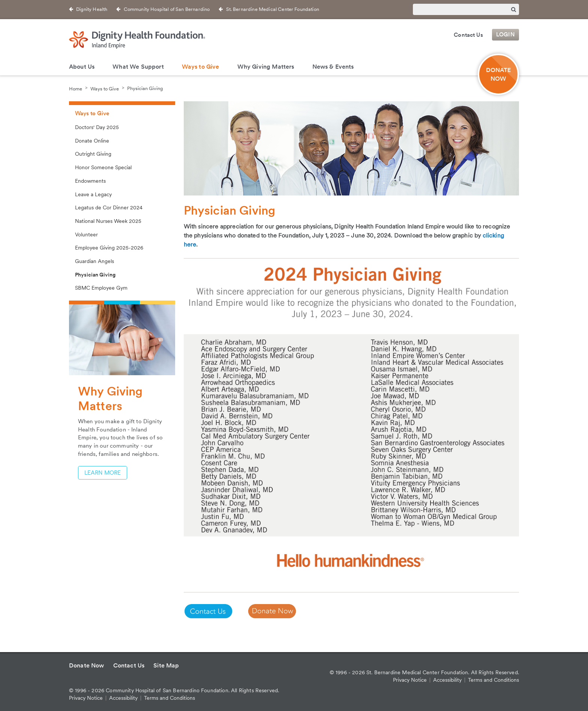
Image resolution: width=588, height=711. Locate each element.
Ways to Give (201, 67)
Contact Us (468, 35)
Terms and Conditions (169, 698)
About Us (82, 67)
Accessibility (123, 698)
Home (76, 88)
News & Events (333, 67)
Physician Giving (145, 88)
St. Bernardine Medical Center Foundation (273, 9)
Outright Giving (93, 154)
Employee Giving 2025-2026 (109, 248)
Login (505, 35)
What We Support (138, 67)
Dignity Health (92, 9)
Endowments (90, 181)
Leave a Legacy (93, 194)
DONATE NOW (499, 74)
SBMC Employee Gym (101, 288)
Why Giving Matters (266, 67)
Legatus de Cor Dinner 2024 (109, 207)
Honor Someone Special (103, 167)
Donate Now (87, 665)
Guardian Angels (94, 261)
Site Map (166, 665)
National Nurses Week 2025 (108, 221)
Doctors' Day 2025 (97, 127)
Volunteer (86, 234)
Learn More (103, 473)
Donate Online (92, 141)
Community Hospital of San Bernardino (167, 9)
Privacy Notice (86, 698)
